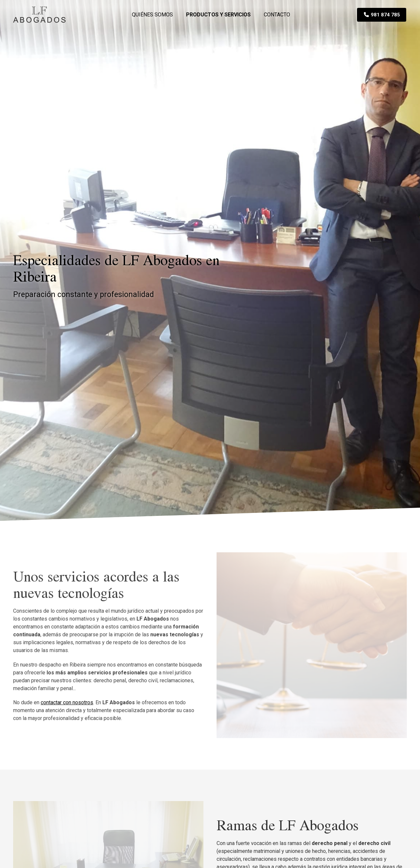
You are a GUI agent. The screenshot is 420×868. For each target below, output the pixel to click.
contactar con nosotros (67, 702)
